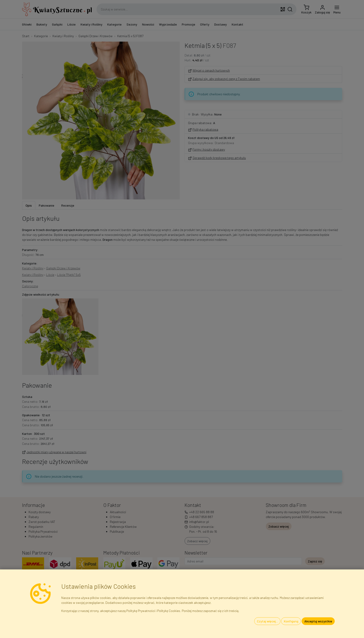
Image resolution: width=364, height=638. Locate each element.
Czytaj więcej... (267, 621)
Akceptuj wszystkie (318, 621)
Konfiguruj (291, 621)
